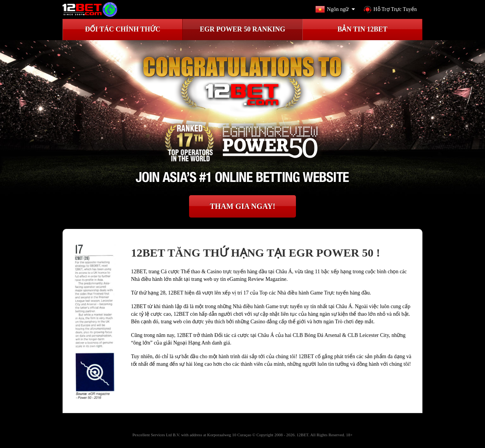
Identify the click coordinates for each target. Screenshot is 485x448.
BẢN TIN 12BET (362, 29)
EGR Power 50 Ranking (242, 29)
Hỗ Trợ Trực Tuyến (390, 10)
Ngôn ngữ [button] (337, 10)
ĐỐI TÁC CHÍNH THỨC (123, 29)
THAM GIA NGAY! (243, 206)
